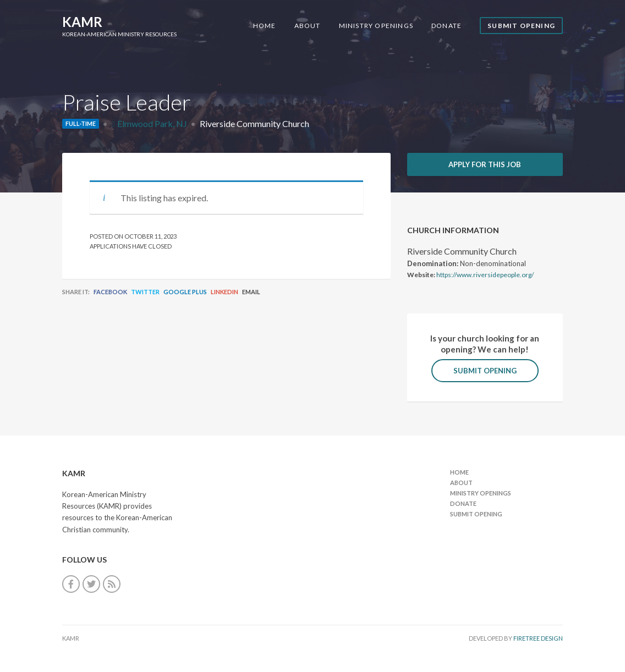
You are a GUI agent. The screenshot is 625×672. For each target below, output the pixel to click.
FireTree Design (538, 638)
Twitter (145, 292)
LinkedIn (224, 292)
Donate (446, 26)
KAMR (82, 22)
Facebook (110, 292)
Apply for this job (485, 164)
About (308, 26)
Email (251, 292)
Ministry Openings (376, 26)
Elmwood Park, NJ (152, 123)
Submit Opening (521, 26)
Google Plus (185, 292)
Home (265, 26)
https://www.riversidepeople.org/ (485, 275)
